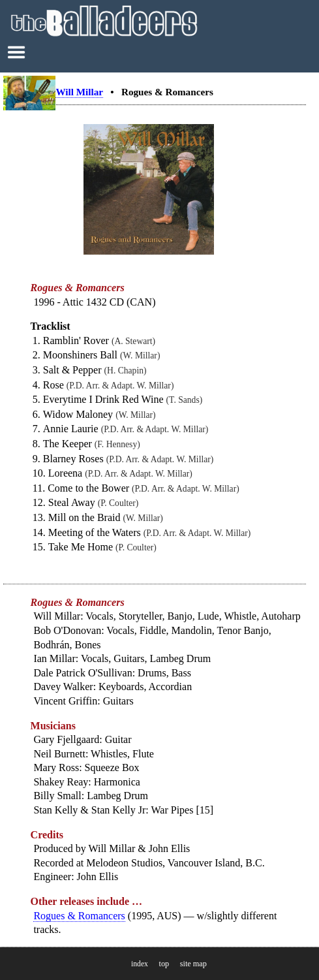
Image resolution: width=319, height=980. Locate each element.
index (140, 964)
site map (193, 964)
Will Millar (79, 92)
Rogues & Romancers (79, 916)
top (164, 964)
